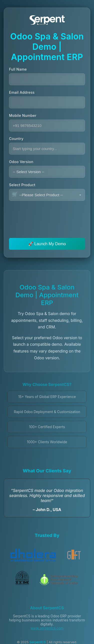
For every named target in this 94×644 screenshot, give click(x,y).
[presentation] (47, 216)
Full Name (18, 69)
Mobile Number (23, 115)
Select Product (22, 185)
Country (16, 139)
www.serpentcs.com (47, 628)
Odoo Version (21, 162)
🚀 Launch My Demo (47, 244)
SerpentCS (37, 642)
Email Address (22, 92)
